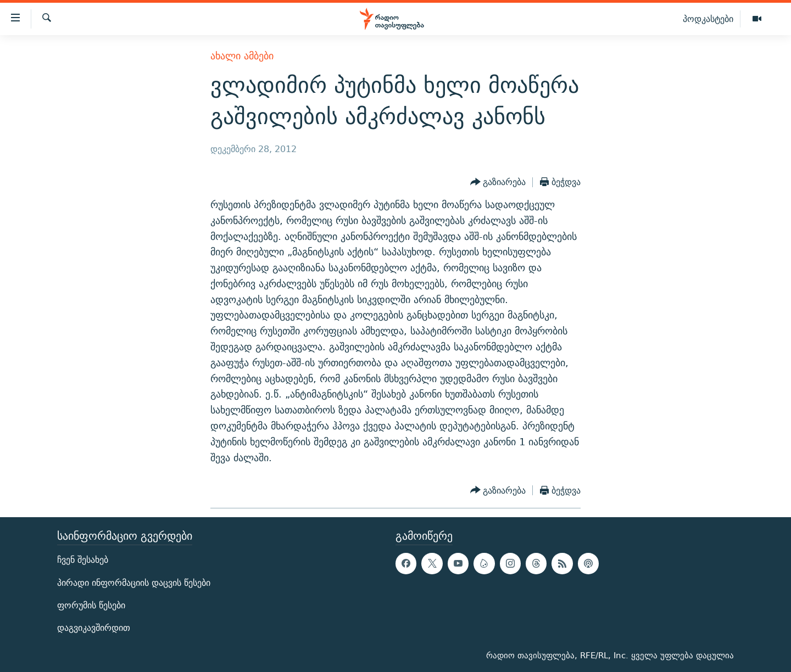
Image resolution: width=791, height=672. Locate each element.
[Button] (498, 182)
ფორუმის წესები (91, 605)
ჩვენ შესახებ (83, 560)
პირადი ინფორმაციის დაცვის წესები (134, 583)
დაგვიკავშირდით (94, 628)
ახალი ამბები (242, 56)
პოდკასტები (708, 19)
